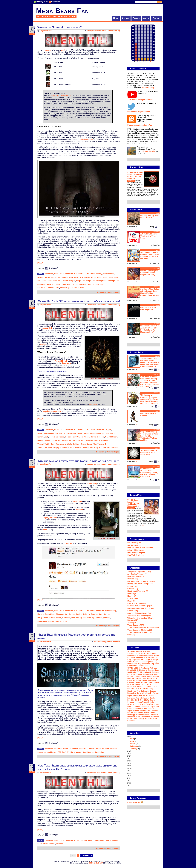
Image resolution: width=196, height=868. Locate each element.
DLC (144, 687)
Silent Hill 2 (59, 274)
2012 (129, 783)
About (146, 18)
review (75, 749)
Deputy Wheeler (50, 518)
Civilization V (134, 668)
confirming (92, 483)
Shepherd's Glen (45, 447)
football (144, 695)
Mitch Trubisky (139, 719)
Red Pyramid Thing (77, 440)
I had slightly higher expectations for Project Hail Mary (149, 273)
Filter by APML (42, 2)
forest (152, 696)
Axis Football (142, 655)
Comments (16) (113, 626)
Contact (156, 18)
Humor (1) (132, 596)
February (134, 746)
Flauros (78, 447)
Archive (126, 18)
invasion (131, 707)
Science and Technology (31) (140, 606)
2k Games (131, 651)
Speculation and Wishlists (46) (141, 608)
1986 (111, 277)
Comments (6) (113, 292)
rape (45, 530)
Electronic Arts (134, 691)
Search (136, 18)
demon (86, 447)
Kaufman (66, 618)
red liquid (87, 618)
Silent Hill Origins (104, 430)
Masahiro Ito (62, 614)
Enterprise (145, 691)
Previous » (87, 855)
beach (151, 655)
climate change (134, 676)
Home (116, 18)
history (99, 274)
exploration (141, 693)
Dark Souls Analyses (136, 553)
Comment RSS (135, 802)
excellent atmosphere (52, 411)
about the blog (148, 88)
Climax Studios (94, 749)
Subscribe (56, 2)
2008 (55, 281)
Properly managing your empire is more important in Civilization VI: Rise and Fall (149, 436)
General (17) (133, 589)
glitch (137, 700)
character (60, 844)
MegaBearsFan (46, 31)
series (43, 344)
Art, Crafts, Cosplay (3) (137, 574)
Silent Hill (49, 274)
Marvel (140, 713)
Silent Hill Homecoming (48, 433)
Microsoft (131, 717)
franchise (131, 698)
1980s (93, 277)
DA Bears (145, 682)
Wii (68, 752)
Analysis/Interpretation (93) (139, 571)
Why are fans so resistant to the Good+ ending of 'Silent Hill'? (78, 461)
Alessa (87, 437)
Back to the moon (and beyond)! (148, 308)
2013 (129, 780)
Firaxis (135, 696)
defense (131, 684)
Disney (139, 687)
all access (145, 653)
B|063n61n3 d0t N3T (96, 863)
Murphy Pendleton (61, 447)
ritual (72, 447)
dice (149, 684)
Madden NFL (146, 711)
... (154, 196)
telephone (80, 281)
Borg (129, 660)
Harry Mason (109, 274)
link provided (46, 328)
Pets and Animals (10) (137, 603)
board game (151, 657)
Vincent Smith (43, 444)
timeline (82, 284)
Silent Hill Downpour (68, 433)
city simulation (144, 664)
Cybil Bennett (104, 614)
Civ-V (156, 674)
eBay (151, 689)
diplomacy (132, 687)
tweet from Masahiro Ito (61, 95)
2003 (50, 281)
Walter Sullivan (74, 444)
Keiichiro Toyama (90, 614)
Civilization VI (133, 672)
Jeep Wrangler (69, 281)
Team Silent (100, 284)
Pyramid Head (61, 361)
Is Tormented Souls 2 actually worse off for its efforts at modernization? (149, 329)
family (149, 693)
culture (137, 682)
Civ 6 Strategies (134, 543)
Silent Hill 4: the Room (85, 274)
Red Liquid (77, 501)
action (139, 651)
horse (137, 704)
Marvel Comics (150, 713)
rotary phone (113, 281)
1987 (116, 277)
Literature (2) (133, 598)
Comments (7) (113, 756)
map (135, 713)
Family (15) (132, 586)
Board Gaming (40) (135, 576)
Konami (90, 284)
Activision (147, 651)
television (51, 284)
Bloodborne (140, 658)
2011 (129, 785)
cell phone (90, 281)
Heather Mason (44, 277)
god (91, 447)
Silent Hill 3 (70, 274)
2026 (143, 743)
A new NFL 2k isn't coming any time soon (148, 236)
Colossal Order (140, 678)
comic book (152, 678)
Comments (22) (113, 452)
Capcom (135, 660)
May (132, 739)
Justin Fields (138, 709)
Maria (71, 277)
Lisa (73, 618)
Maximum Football (143, 715)
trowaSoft (150, 62)
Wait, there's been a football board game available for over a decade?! (150, 255)
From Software (142, 698)
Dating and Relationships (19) (140, 584)
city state (155, 664)
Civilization (132, 666)
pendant (79, 510)
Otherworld (66, 363)
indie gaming (147, 704)
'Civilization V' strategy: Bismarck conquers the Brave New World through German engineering (149, 399)
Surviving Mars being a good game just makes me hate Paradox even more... (150, 292)
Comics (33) (133, 579)
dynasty (131, 689)
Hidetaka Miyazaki (142, 702)
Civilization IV (143, 666)
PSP (64, 752)
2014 (129, 778)
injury (157, 704)
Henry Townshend (82, 277)
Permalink (102, 292)
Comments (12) (113, 848)
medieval (155, 715)
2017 (129, 771)
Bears (157, 655)
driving (155, 687)
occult (52, 437)
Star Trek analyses (135, 555)
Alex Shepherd (99, 444)
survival (113, 749)
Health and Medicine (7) (138, 591)
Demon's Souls (140, 684)
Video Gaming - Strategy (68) (140, 632)
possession (42, 621)
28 (137, 425)
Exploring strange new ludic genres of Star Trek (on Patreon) (135, 175)
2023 (129, 756)
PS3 (59, 752)
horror (68, 437)
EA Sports (143, 689)
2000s (106, 277)
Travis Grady (86, 444)
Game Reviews (114, 641)
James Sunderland (60, 277)
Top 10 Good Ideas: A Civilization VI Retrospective (133, 503)
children (137, 662)
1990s (100, 277)
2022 (129, 758)
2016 (60, 281)
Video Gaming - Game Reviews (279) (143, 627)
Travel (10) (132, 623)
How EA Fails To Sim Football (140, 548)
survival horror (50, 752)
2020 (129, 763)
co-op (130, 680)
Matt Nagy (131, 715)
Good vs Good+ (62, 621)
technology (61, 284)
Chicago (147, 660)
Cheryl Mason (111, 437)
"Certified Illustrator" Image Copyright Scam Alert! (149, 452)
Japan (153, 707)
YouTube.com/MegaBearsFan (140, 100)
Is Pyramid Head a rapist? (148, 414)
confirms (68, 543)
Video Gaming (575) (136, 625)
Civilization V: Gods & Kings (148, 670)
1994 (39, 281)
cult (47, 437)
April (132, 741)
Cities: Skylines (147, 662)
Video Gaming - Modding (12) (140, 630)
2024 (129, 753)
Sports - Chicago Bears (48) (139, 613)
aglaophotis (97, 618)
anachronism (72, 284)
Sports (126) (133, 611)
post (63, 50)
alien (138, 653)
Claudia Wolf (105, 440)
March (133, 744)
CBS (141, 660)
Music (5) (131, 601)
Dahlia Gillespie (97, 437)
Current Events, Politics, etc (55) (141, 581)
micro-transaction (143, 717)
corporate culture (140, 680)
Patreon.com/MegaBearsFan (140, 125)
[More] (40, 263)
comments (47, 50)
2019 (129, 766)
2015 (129, 776)
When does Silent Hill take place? (60, 27)
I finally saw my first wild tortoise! (150, 216)
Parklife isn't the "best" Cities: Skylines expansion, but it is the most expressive (149, 473)
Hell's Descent (93, 405)
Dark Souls (154, 682)
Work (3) (131, 635)
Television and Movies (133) (139, 616)
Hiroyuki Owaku (75, 614)
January (134, 749)
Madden (136, 711)
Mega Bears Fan (62, 11)
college (150, 676)
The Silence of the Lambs (48, 288)
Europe (153, 691)
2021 (129, 761)
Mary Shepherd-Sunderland (72, 288)
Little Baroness (86, 139)
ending (79, 618)
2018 (129, 768)
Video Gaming (114, 31)
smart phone (101, 281)
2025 (129, 751)
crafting (131, 682)
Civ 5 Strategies (134, 545)
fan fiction (60, 437)
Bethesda (131, 658)
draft (149, 687)
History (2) (132, 594)
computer (42, 284)
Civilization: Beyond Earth (143, 674)
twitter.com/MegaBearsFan (139, 112)
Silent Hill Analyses (136, 550)
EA (136, 689)
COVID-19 (152, 680)
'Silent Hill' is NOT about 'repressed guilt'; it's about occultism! (79, 301)
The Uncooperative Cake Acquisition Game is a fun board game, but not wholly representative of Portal (150, 363)
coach (143, 676)
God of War (145, 700)
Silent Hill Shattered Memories (91, 433)
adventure (131, 653)
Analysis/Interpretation (97, 31)
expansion (132, 693)
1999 (45, 281)
